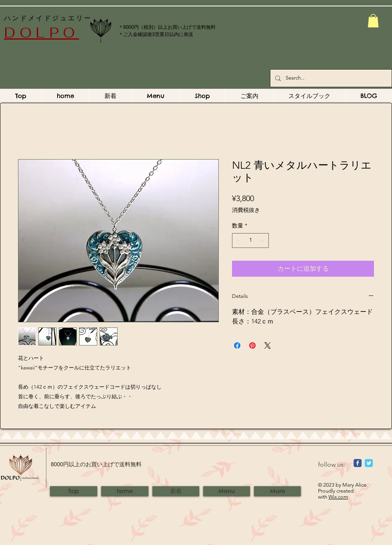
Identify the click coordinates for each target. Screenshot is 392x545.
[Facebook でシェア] (237, 345)
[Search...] (330, 78)
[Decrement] (238, 241)
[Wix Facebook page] (358, 463)
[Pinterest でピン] (252, 345)
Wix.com (338, 497)
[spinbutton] (250, 241)
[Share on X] (268, 345)
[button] (373, 21)
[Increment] (263, 241)
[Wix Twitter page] (369, 463)
